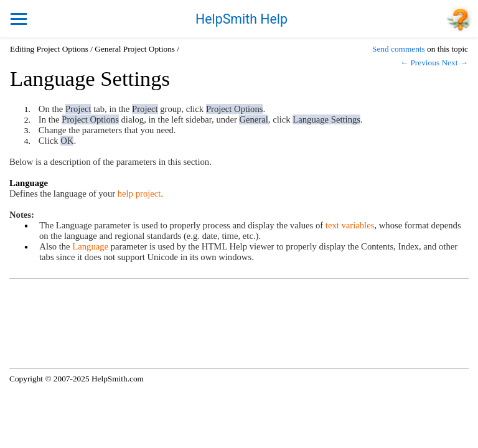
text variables (350, 225)
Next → (455, 63)
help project (139, 194)
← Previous (420, 63)
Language (90, 246)
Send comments (399, 49)
